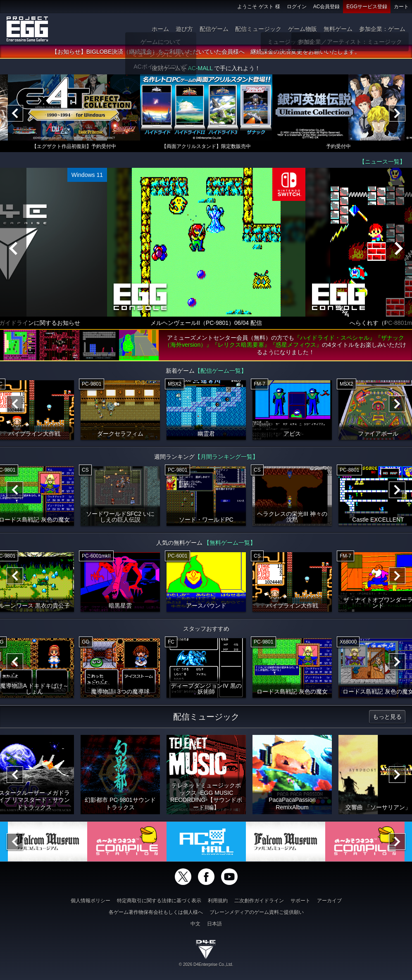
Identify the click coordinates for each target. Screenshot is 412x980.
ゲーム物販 (302, 29)
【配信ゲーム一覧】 (221, 371)
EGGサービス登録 (367, 7)
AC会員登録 (327, 7)
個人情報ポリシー (90, 901)
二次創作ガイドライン (259, 901)
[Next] (397, 114)
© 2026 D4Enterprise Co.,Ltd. (206, 965)
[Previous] (15, 114)
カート (401, 7)
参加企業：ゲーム (382, 29)
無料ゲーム (338, 29)
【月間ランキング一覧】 (226, 457)
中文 (195, 924)
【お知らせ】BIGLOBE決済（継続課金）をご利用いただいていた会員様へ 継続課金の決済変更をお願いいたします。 (206, 52)
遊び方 (184, 29)
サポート (300, 901)
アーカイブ (329, 901)
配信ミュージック (258, 29)
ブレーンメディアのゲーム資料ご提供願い (257, 912)
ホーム (160, 29)
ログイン (297, 7)
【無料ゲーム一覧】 (230, 543)
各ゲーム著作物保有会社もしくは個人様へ (156, 912)
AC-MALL (200, 69)
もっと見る (387, 717)
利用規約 (218, 901)
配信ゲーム (214, 29)
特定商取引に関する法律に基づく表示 (159, 901)
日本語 (214, 924)
